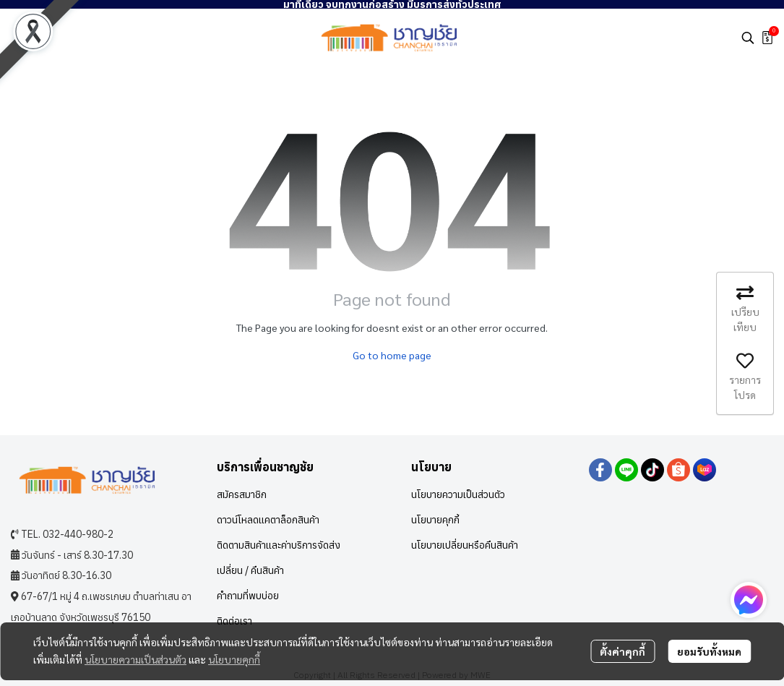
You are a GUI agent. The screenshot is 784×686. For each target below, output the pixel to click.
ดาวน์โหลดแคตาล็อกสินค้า (268, 520)
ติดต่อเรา (234, 621)
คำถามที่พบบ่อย (248, 596)
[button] (748, 38)
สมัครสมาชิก (242, 494)
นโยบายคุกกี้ (234, 659)
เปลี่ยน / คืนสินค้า (250, 570)
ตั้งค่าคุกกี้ (623, 651)
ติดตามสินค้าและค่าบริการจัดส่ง (279, 545)
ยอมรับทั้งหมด (709, 651)
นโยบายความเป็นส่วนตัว (135, 659)
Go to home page (392, 355)
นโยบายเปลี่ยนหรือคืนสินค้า (465, 545)
